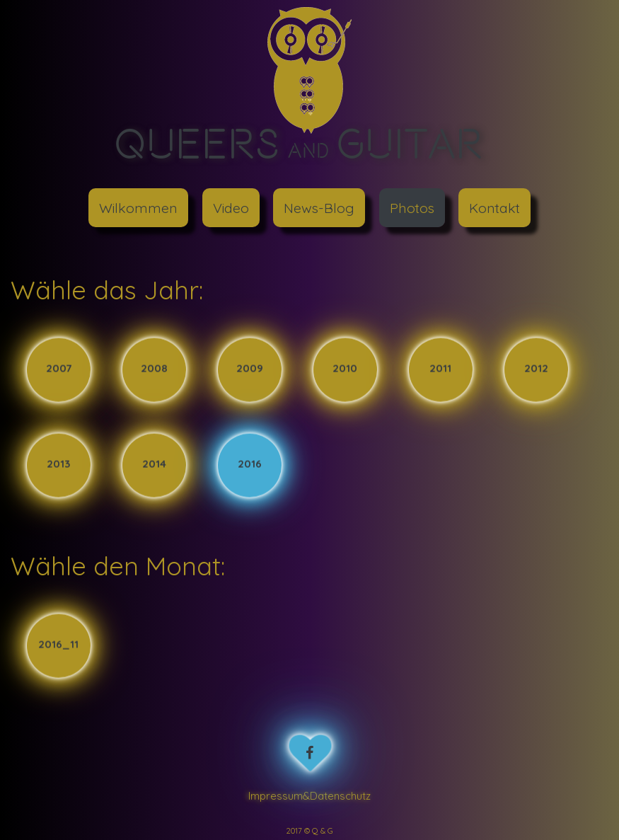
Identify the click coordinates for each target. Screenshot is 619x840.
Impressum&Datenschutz (309, 796)
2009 (250, 369)
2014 (154, 465)
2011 (440, 369)
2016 (250, 465)
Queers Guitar (299, 143)
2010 (345, 369)
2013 (58, 465)
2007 (59, 369)
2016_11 (58, 644)
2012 (536, 369)
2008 (154, 369)
